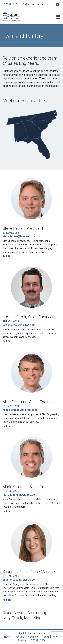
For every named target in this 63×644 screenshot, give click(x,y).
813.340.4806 (11, 491)
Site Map (22, 640)
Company (33, 637)
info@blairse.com (30, 4)
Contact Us (48, 4)
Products (19, 637)
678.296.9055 (11, 233)
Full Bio (7, 256)
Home (7, 637)
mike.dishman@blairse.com (20, 410)
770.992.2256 (11, 4)
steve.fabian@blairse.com (19, 236)
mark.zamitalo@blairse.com (20, 495)
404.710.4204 (11, 321)
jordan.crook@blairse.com (19, 325)
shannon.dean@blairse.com (20, 580)
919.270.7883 (11, 406)
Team (46, 637)
